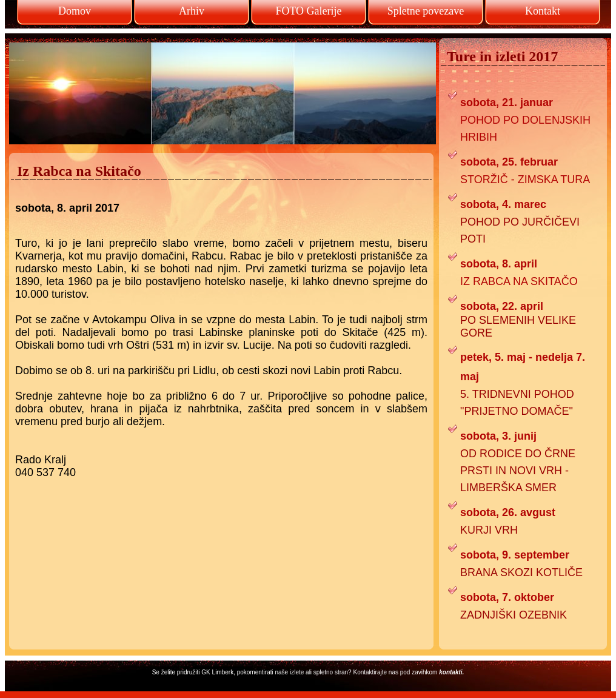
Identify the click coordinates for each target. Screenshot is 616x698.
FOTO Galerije (308, 11)
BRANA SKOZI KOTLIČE (521, 572)
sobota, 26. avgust (508, 512)
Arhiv (192, 11)
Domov (75, 11)
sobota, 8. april (499, 264)
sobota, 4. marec (503, 204)
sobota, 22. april (502, 306)
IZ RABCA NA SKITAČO (519, 281)
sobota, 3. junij (498, 436)
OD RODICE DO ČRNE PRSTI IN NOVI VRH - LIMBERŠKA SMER (518, 471)
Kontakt (543, 11)
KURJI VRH (489, 530)
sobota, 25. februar (509, 162)
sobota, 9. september (515, 555)
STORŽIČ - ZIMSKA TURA (525, 180)
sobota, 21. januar (507, 102)
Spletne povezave (426, 11)
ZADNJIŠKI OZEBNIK (514, 615)
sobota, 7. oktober (507, 597)
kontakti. (451, 672)
